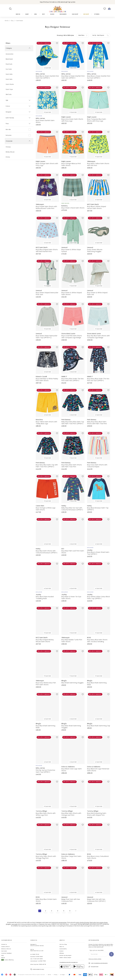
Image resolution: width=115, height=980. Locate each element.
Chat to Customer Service (37, 945)
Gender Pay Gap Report (65, 955)
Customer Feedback (6, 953)
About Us (62, 947)
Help (2, 955)
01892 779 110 (36, 954)
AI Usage (62, 975)
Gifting (3, 958)
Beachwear (9, 59)
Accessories (10, 54)
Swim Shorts (10, 84)
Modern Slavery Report (65, 958)
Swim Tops (9, 90)
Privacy (56, 975)
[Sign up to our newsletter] (111, 954)
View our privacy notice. (95, 959)
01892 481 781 (42, 964)
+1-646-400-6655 (38, 959)
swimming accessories (59, 922)
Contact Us (4, 944)
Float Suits (9, 64)
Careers (61, 951)
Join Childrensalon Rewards (98, 963)
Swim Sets (9, 79)
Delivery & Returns (6, 949)
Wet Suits (9, 95)
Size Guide (4, 951)
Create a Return (5, 947)
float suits (93, 922)
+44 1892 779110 (42, 961)
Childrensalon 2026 (30, 975)
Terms (49, 975)
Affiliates (62, 953)
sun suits (15, 924)
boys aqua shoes (102, 922)
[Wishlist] (105, 9)
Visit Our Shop (63, 944)
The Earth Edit (93, 967)
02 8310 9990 (39, 957)
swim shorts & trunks (83, 922)
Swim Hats (9, 74)
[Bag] (109, 9)
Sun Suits (9, 69)
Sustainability (63, 949)
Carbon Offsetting (7, 960)
